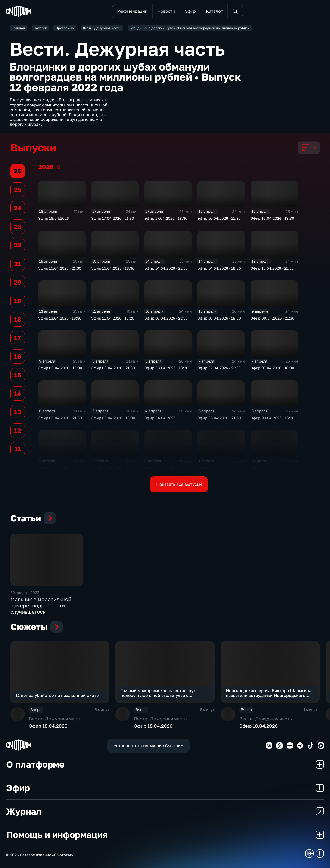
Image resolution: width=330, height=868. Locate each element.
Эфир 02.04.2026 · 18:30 (113, 468)
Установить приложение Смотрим (149, 746)
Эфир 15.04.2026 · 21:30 (60, 268)
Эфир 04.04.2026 (160, 418)
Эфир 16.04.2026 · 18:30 (272, 218)
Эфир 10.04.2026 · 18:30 (219, 318)
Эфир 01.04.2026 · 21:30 (166, 468)
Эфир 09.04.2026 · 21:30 (272, 318)
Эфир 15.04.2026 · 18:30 (113, 268)
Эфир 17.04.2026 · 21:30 (113, 218)
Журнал (165, 811)
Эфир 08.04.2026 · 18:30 (166, 368)
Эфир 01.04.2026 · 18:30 (219, 468)
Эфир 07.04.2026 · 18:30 (272, 368)
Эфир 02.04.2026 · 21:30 (60, 468)
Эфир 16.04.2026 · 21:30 (219, 218)
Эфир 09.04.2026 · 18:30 (60, 368)
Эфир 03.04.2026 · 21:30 (219, 418)
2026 (58, 167)
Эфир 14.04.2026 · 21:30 (166, 268)
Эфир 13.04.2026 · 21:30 (272, 268)
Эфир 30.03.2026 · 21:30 (272, 468)
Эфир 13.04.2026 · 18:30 (60, 318)
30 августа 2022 (25, 593)
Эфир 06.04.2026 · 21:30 (60, 418)
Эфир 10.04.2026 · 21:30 (166, 318)
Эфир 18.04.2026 (54, 218)
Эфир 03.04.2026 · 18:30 (272, 418)
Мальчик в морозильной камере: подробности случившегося (41, 605)
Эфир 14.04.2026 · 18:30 (219, 268)
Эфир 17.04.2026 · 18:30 (166, 218)
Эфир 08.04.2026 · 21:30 (113, 368)
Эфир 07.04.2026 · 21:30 (219, 368)
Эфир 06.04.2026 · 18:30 (113, 418)
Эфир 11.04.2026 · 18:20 (113, 318)
